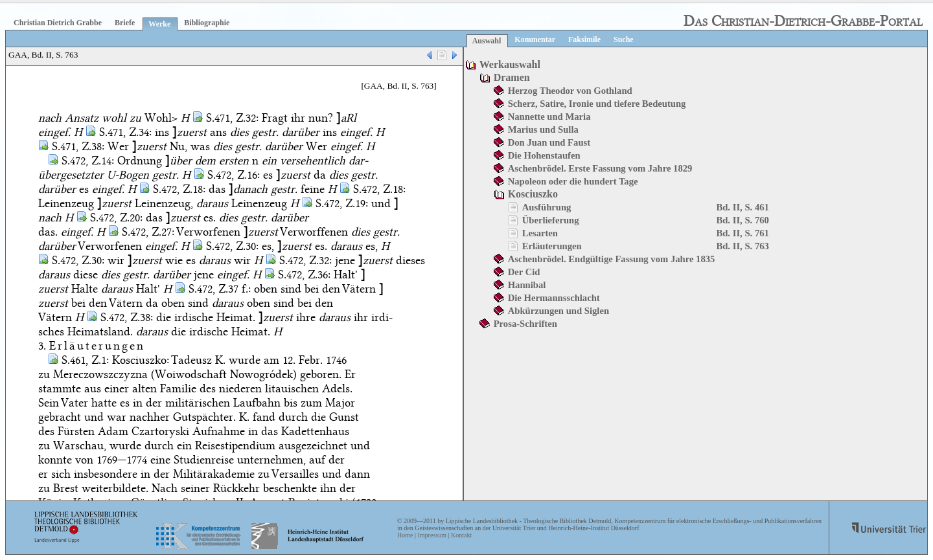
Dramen (512, 77)
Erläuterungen (552, 246)
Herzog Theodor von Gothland (570, 91)
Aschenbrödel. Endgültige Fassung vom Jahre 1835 (612, 259)
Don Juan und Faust (549, 142)
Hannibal (527, 285)
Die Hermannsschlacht (554, 298)
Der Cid (524, 272)
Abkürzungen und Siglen (559, 311)
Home (405, 535)
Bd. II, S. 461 (742, 207)
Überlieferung (551, 220)
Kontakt (461, 535)
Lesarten (540, 233)
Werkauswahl (510, 64)
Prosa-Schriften (525, 324)
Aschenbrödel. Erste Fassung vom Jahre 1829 (600, 168)
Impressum (432, 535)
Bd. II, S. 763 (742, 246)
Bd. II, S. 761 (742, 233)
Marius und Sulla (543, 129)
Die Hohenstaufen (544, 155)
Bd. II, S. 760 (742, 220)
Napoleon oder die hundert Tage (573, 181)
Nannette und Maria (549, 117)
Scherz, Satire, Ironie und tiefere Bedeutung (597, 104)
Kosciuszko (533, 194)
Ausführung (547, 207)
